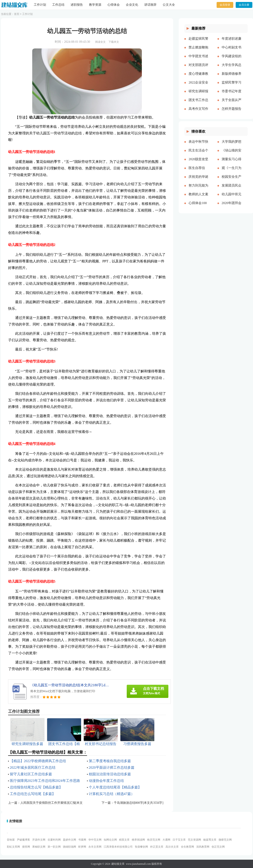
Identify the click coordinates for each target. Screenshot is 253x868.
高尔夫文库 (172, 847)
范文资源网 (194, 840)
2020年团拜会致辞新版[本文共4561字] (232, 206)
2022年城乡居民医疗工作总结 (33, 768)
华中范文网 (95, 840)
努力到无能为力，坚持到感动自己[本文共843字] (198, 189)
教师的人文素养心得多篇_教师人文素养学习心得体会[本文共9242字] (198, 198)
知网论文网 (110, 840)
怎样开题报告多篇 (232, 112)
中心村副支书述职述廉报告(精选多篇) (232, 51)
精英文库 (124, 840)
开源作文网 (39, 840)
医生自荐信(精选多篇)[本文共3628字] (198, 171)
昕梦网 (82, 847)
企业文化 (132, 5)
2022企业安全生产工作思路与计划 (198, 86)
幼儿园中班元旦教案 (232, 198)
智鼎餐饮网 (141, 847)
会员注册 (244, 5)
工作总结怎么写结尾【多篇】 (33, 794)
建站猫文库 (118, 864)
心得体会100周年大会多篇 (198, 206)
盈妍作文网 (69, 840)
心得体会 (114, 5)
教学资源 (95, 5)
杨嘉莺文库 (210, 840)
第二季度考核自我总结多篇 (110, 761)
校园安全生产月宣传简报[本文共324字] (232, 180)
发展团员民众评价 (232, 189)
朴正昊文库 (157, 847)
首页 (17, 14)
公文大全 (169, 5)
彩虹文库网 (13, 847)
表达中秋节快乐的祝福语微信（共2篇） (198, 145)
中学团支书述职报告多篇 (198, 60)
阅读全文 (100, 42)
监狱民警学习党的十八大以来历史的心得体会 (232, 86)
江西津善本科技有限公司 (118, 847)
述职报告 (77, 5)
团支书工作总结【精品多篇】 (198, 103)
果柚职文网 (39, 847)
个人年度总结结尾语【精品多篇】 (115, 787)
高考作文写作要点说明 (198, 112)
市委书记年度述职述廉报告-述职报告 (232, 95)
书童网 (82, 840)
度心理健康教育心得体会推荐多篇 (198, 77)
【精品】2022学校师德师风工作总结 (38, 761)
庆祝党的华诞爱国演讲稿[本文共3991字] (198, 180)
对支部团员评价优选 (198, 68)
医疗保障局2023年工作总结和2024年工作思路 (45, 781)
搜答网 (26, 847)
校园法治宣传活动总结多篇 (110, 774)
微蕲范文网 (225, 840)
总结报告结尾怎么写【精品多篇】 (36, 787)
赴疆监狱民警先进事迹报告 (198, 42)
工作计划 (40, 5)
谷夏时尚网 (54, 840)
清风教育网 (203, 847)
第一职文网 (54, 847)
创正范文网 (218, 847)
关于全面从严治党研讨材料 (232, 103)
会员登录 (225, 5)
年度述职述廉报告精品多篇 (232, 42)
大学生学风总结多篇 (232, 68)
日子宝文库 (179, 840)
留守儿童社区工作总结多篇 (31, 774)
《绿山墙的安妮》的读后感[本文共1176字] (232, 154)
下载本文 (114, 42)
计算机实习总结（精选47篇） (112, 794)
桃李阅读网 (138, 840)
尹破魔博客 (23, 840)
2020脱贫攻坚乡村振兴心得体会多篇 (198, 163)
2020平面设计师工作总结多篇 (112, 768)
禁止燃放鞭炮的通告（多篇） (198, 51)
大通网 (166, 840)
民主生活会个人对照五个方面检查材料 (198, 154)
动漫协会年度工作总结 (106, 781)
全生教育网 (187, 847)
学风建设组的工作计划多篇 (232, 60)
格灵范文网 (154, 840)
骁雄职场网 (69, 847)
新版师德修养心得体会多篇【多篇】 (232, 77)
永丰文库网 (95, 847)
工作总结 (58, 5)
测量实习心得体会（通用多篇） (232, 163)
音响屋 (11, 840)
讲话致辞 (150, 5)
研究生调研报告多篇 (198, 95)
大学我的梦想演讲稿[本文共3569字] (232, 145)
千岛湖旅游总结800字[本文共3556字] (139, 803)
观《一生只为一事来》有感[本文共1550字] (232, 171)
